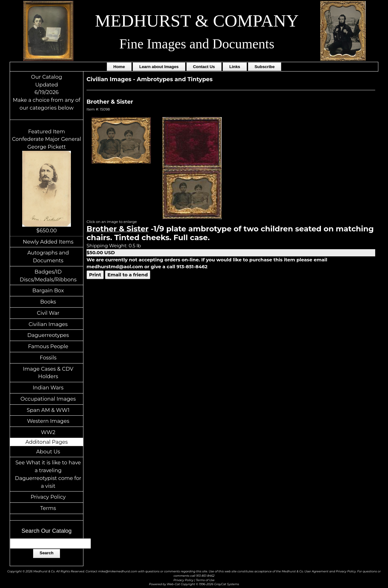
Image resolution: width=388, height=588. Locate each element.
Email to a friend (128, 275)
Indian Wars (48, 388)
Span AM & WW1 (48, 410)
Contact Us (204, 67)
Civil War (48, 313)
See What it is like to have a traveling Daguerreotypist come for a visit (48, 474)
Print (95, 275)
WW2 (48, 432)
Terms (48, 508)
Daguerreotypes (48, 335)
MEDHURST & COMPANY (197, 21)
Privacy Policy (48, 497)
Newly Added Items (48, 242)
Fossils (48, 358)
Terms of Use (205, 580)
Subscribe (265, 67)
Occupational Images (48, 399)
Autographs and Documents (48, 257)
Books (48, 302)
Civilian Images (48, 324)
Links (235, 67)
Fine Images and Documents (197, 44)
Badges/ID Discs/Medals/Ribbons (48, 276)
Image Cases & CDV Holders (48, 373)
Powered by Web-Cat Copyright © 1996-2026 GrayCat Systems (194, 584)
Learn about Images (159, 67)
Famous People (48, 346)
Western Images (48, 421)
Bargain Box (48, 290)
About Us (48, 452)
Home (119, 67)
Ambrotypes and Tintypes (175, 79)
